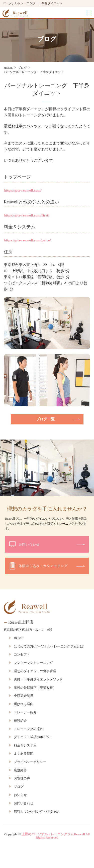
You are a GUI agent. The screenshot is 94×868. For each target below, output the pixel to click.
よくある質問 (24, 754)
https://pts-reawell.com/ (23, 190)
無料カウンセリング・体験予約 (37, 811)
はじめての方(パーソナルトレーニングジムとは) (49, 646)
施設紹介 (20, 721)
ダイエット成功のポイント (33, 737)
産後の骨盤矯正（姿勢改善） (35, 688)
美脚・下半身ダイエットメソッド (38, 679)
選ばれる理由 (24, 704)
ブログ (19, 787)
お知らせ (20, 795)
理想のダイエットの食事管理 (35, 671)
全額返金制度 (24, 696)
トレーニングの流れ (28, 729)
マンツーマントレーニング (33, 663)
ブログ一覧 (45, 419)
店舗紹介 (20, 770)
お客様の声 (22, 778)
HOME (19, 638)
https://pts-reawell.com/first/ (27, 215)
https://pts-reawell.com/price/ (27, 240)
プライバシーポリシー (30, 762)
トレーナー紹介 (25, 712)
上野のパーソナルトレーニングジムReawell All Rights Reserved (56, 836)
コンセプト (22, 654)
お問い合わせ (24, 803)
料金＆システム (25, 745)
